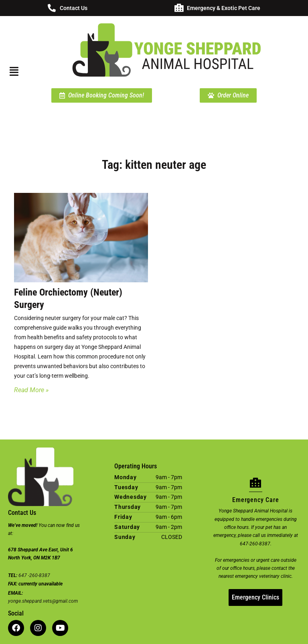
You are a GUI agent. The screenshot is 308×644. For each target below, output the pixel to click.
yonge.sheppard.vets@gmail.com (43, 601)
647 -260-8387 (34, 575)
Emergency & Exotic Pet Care (224, 8)
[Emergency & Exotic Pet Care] (179, 8)
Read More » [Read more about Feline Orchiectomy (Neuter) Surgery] (31, 390)
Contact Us (74, 8)
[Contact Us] (52, 8)
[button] (18, 71)
